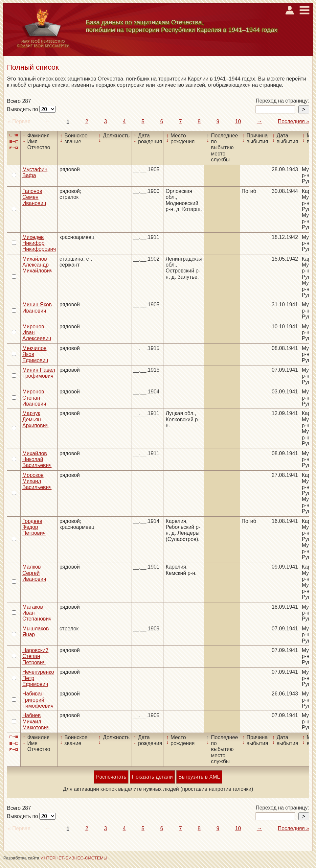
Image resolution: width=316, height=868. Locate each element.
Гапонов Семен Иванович (34, 197)
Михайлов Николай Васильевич (37, 459)
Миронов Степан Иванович (34, 398)
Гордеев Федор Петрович (34, 527)
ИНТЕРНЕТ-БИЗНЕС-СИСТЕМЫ (74, 858)
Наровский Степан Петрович (35, 656)
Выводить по (23, 109)
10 (238, 121)
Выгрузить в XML (199, 777)
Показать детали (152, 777)
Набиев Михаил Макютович (36, 721)
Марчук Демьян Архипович (35, 419)
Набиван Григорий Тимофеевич (38, 700)
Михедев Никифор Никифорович (39, 243)
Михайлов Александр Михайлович (37, 265)
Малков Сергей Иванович (34, 573)
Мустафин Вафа (35, 172)
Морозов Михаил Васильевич (37, 481)
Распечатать (111, 777)
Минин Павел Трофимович (39, 373)
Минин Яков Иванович (37, 307)
